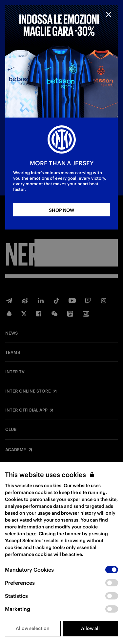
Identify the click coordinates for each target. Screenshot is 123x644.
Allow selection (33, 628)
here (31, 534)
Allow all (90, 628)
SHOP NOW (61, 210)
